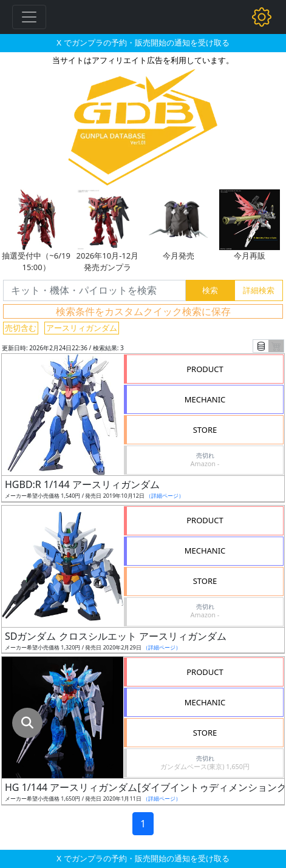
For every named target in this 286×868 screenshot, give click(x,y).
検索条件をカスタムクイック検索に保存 (143, 311)
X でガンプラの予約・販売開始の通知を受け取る (143, 42)
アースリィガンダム (82, 328)
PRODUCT (205, 369)
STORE (205, 430)
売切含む (21, 328)
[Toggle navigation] (29, 17)
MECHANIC (205, 399)
